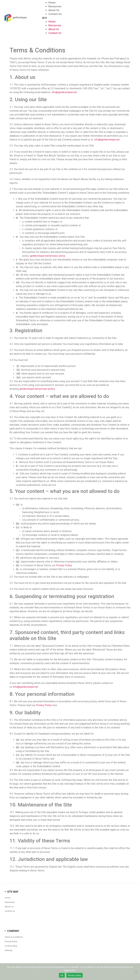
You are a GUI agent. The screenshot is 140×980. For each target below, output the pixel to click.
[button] (63, 18)
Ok (62, 975)
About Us (54, 10)
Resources (55, 6)
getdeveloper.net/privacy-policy (48, 256)
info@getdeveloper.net (64, 92)
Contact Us (55, 14)
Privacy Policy (64, 565)
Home (52, 3)
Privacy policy (75, 975)
